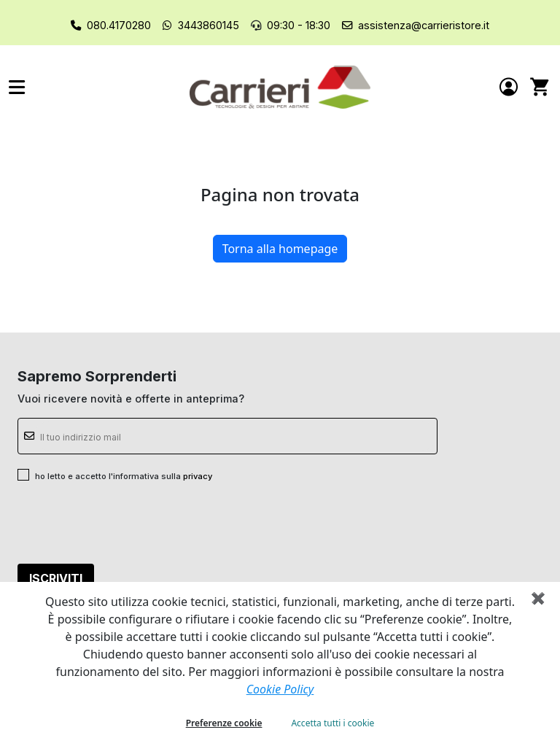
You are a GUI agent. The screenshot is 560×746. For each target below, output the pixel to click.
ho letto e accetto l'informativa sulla (124, 476)
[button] (99, 87)
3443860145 (209, 25)
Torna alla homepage (280, 249)
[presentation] (128, 524)
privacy (198, 476)
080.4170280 (119, 25)
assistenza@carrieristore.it (424, 25)
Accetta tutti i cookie (332, 723)
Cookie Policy (280, 689)
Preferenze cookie (224, 723)
